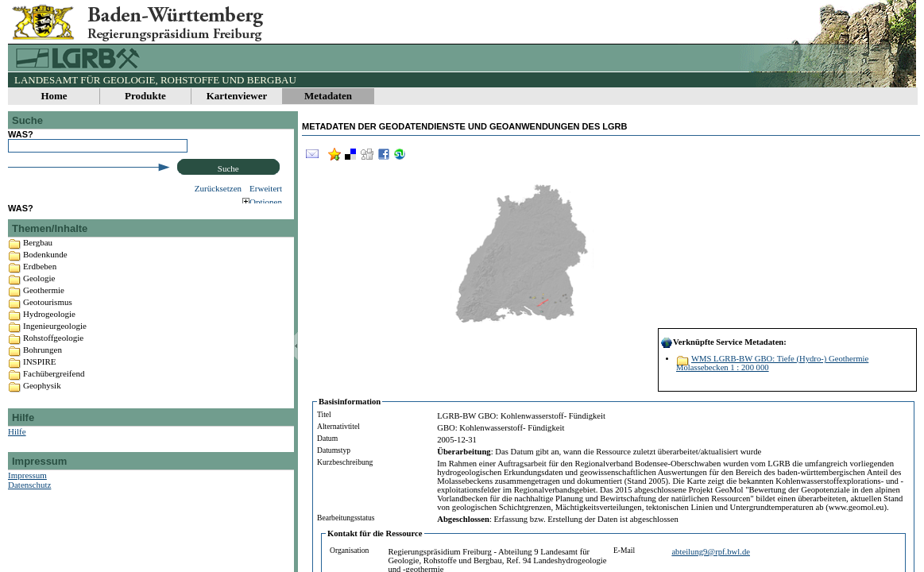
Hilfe (17, 449)
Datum (327, 438)
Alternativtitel (338, 426)
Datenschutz (29, 502)
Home (54, 96)
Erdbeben (40, 284)
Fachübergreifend (54, 391)
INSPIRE (40, 379)
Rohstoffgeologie (53, 355)
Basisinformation (350, 402)
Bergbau (38, 260)
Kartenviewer (237, 96)
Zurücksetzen (218, 188)
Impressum (27, 493)
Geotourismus (48, 319)
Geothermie (44, 307)
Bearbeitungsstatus (346, 518)
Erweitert (266, 188)
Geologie (39, 296)
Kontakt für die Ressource (375, 533)
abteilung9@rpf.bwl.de (711, 552)
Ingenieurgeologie (55, 343)
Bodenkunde (45, 272)
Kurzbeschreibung (345, 462)
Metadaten (328, 96)
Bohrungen (43, 367)
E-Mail (624, 550)
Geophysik (42, 403)
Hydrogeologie (49, 331)
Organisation (349, 550)
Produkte (145, 96)
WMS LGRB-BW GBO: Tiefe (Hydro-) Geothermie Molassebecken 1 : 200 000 (772, 363)
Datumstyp (334, 450)
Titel (324, 414)
